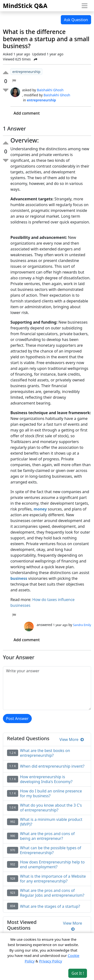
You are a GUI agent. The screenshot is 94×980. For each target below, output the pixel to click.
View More (72, 739)
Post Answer (17, 719)
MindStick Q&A (25, 6)
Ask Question (76, 20)
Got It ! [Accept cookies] (78, 973)
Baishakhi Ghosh (50, 90)
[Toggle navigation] (85, 6)
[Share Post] (36, 59)
